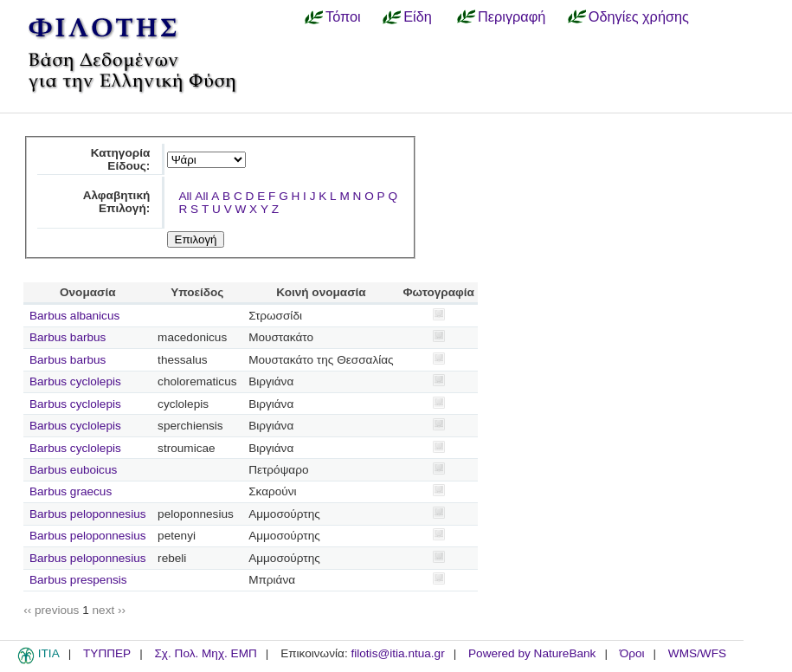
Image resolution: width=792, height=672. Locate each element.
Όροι (632, 653)
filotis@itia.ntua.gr (397, 653)
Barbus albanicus (74, 316)
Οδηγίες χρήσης (639, 16)
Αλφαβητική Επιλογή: (117, 202)
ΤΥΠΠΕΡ (107, 653)
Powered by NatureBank (532, 653)
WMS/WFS (697, 653)
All (185, 196)
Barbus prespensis (78, 580)
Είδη (418, 16)
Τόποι (343, 16)
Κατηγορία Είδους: (121, 159)
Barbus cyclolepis (75, 381)
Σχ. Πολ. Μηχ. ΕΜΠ (205, 653)
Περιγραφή (512, 16)
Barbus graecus (71, 491)
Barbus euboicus (73, 470)
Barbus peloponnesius (88, 514)
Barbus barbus (68, 337)
